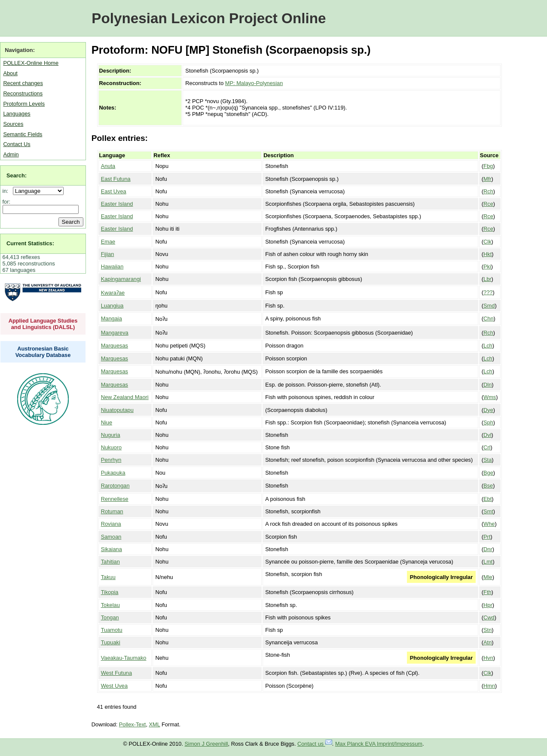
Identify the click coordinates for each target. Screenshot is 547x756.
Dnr (488, 549)
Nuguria (111, 435)
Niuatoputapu (117, 410)
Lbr (487, 279)
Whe (489, 524)
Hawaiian (112, 267)
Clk (487, 242)
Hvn (488, 658)
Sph (488, 422)
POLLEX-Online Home (31, 63)
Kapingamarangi (121, 279)
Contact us (315, 744)
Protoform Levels (24, 104)
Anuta (108, 166)
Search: (17, 175)
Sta (487, 460)
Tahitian (110, 562)
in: (7, 191)
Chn (488, 319)
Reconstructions (23, 93)
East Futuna (116, 179)
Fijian (108, 254)
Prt (487, 537)
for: (7, 202)
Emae (108, 242)
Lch (488, 346)
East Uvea (114, 191)
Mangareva (115, 333)
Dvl (487, 435)
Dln (487, 385)
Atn (487, 642)
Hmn (489, 686)
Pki (487, 267)
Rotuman (112, 511)
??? (488, 292)
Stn (487, 630)
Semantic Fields (23, 134)
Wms (490, 397)
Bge (488, 473)
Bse (488, 486)
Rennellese (115, 499)
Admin (11, 154)
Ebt (487, 499)
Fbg (488, 166)
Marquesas (115, 346)
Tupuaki (111, 642)
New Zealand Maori (125, 397)
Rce (488, 204)
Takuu (108, 577)
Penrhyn (111, 460)
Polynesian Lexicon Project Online (209, 18)
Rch (488, 191)
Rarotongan (115, 486)
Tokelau (110, 605)
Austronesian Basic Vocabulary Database (43, 352)
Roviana (111, 524)
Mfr (487, 179)
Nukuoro (111, 447)
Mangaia (112, 319)
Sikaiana (112, 549)
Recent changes (23, 83)
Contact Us (17, 144)
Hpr (488, 605)
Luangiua (112, 306)
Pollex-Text (133, 724)
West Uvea (114, 686)
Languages (17, 114)
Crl (487, 447)
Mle (488, 577)
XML (155, 724)
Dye (488, 410)
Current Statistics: (30, 243)
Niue (107, 422)
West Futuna (116, 673)
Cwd (489, 617)
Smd (489, 306)
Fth (487, 592)
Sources (13, 124)
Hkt (487, 254)
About (10, 73)
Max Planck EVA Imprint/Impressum (379, 744)
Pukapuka (113, 473)
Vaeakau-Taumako (124, 658)
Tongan (110, 617)
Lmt (488, 562)
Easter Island (117, 204)
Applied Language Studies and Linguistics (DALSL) (43, 324)
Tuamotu (112, 630)
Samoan (111, 537)
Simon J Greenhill (206, 744)
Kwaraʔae (113, 293)
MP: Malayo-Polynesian (254, 83)
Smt (488, 511)
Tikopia (110, 592)
